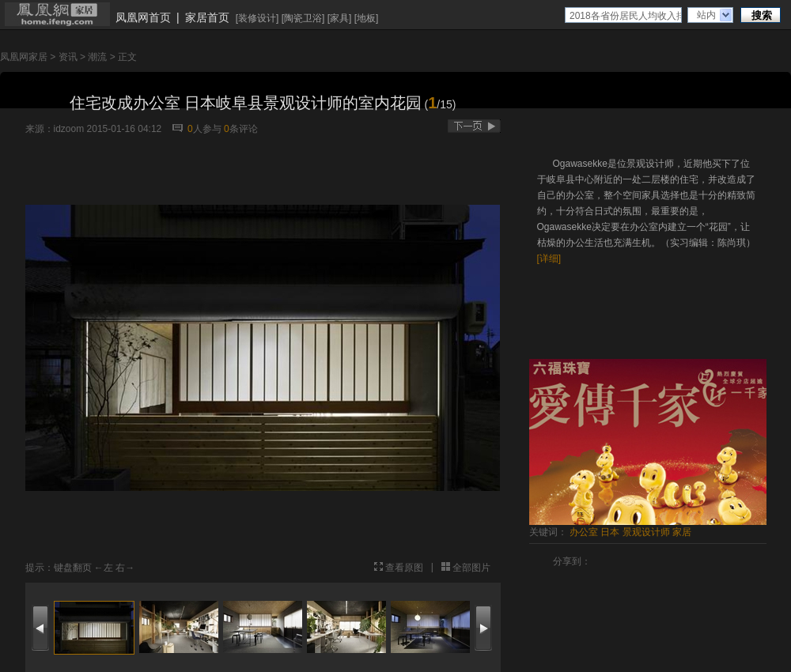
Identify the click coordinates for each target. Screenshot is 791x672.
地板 (366, 18)
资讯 (68, 57)
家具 (339, 18)
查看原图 (404, 568)
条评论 (241, 129)
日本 (610, 532)
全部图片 (471, 568)
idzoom (69, 129)
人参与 (204, 129)
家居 (682, 532)
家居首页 (207, 17)
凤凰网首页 (143, 17)
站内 (706, 15)
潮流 (97, 57)
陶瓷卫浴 (303, 18)
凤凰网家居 (24, 57)
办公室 (584, 532)
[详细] (549, 259)
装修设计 (257, 18)
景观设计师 (646, 532)
